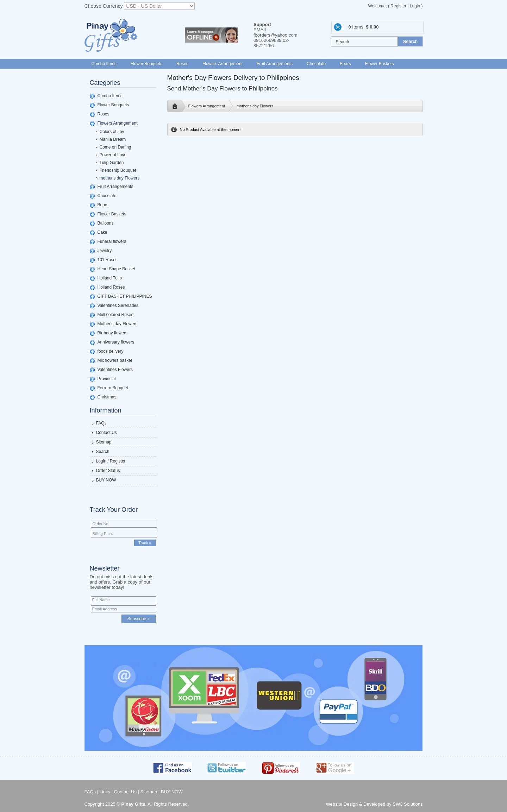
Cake (102, 232)
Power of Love (113, 155)
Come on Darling (115, 147)
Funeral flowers (112, 241)
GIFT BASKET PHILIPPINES (125, 296)
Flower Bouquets (146, 64)
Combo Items (104, 64)
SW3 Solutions (408, 804)
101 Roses (108, 260)
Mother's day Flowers (118, 324)
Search (103, 452)
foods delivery (111, 351)
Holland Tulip (110, 278)
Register (398, 6)
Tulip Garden (112, 163)
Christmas (107, 397)
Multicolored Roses (115, 315)
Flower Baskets (379, 64)
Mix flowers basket (115, 360)
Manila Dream (113, 139)
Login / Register (111, 461)
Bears (345, 64)
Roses (182, 64)
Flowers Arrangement (223, 64)
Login (415, 6)
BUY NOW (106, 480)
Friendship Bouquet (118, 170)
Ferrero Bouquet (113, 388)
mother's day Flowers (120, 178)
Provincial (107, 379)
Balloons (106, 223)
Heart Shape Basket (116, 269)
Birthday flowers (112, 333)
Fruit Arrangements (275, 64)
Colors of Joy (112, 132)
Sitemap (104, 442)
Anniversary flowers (116, 342)
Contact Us (107, 433)
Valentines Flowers (115, 370)
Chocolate (316, 64)
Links (105, 792)
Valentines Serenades (118, 306)
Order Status (108, 471)
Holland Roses (111, 287)
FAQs (101, 423)
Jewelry (105, 251)
